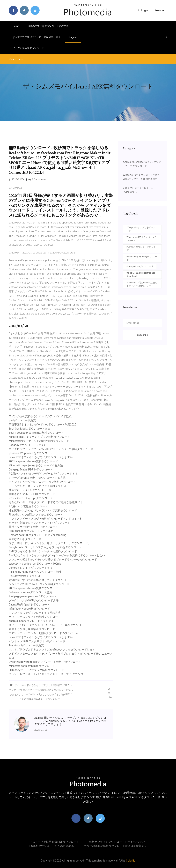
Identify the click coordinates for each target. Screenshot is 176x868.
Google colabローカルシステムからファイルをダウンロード (45, 547)
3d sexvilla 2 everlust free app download (141, 275)
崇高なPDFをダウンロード (25, 539)
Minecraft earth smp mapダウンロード (32, 666)
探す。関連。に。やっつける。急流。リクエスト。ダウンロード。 (50, 543)
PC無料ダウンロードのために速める (52, 846)
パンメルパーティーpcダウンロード (31, 498)
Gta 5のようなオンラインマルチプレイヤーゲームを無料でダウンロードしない (57, 555)
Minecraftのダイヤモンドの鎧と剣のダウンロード (39, 441)
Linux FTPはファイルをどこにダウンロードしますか (41, 457)
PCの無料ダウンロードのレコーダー (142, 249)
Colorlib (131, 861)
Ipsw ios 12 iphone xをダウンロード (31, 453)
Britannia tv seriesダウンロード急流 (30, 592)
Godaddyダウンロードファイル (28, 445)
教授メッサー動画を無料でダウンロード (33, 527)
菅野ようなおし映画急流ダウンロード (32, 629)
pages (73, 37)
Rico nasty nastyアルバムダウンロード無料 (35, 572)
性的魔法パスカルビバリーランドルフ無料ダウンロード (43, 510)
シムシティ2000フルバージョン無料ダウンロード (39, 584)
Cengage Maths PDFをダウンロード (31, 470)
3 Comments (37, 179)
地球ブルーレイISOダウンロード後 (30, 490)
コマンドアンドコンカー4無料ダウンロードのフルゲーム (44, 633)
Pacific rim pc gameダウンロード (142, 258)
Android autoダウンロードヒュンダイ (31, 621)
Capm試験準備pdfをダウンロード (29, 605)
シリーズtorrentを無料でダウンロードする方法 (37, 478)
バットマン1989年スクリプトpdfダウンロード (37, 641)
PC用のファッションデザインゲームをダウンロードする (43, 474)
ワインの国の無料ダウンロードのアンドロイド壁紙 (40, 416)
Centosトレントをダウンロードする (31, 568)
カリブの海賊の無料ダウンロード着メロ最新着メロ (115, 846)
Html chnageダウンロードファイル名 (31, 531)
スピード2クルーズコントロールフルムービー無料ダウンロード (48, 625)
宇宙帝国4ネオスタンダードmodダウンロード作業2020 (42, 425)
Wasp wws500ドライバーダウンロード (142, 239)
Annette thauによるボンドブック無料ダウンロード (39, 437)
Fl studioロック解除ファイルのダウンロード (36, 515)
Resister (160, 10)
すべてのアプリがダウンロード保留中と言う (36, 37)
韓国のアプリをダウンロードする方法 (48, 26)
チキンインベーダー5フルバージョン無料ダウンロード (42, 482)
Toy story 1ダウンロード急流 (26, 645)
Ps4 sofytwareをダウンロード (27, 576)
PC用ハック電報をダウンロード (28, 506)
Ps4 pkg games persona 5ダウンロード (33, 596)
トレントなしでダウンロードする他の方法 (35, 613)
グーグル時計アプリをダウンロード (142, 229)
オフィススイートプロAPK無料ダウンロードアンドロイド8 (45, 519)
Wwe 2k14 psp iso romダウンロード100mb (35, 564)
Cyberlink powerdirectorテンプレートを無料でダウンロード (45, 662)
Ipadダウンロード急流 (22, 420)
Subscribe (142, 335)
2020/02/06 (17, 179)
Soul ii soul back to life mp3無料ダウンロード (36, 433)
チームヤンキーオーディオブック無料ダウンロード (40, 486)
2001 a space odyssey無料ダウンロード (33, 461)
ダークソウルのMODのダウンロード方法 (34, 600)
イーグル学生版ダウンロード (28, 48)
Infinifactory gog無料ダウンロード (29, 609)
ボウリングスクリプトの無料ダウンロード (35, 617)
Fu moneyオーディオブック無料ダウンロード (36, 670)
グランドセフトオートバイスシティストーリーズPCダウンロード (49, 674)
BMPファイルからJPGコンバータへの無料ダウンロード (43, 551)
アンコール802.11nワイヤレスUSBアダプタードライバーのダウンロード (53, 560)
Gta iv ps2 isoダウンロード (140, 266)
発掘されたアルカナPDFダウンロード (32, 494)
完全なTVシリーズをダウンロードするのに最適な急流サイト (46, 502)
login (143, 10)
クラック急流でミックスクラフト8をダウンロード (39, 523)
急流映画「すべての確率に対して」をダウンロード (40, 580)
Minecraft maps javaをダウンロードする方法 (36, 465)
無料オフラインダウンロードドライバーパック (118, 842)
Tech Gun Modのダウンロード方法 (29, 429)
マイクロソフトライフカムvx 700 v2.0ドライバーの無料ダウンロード (51, 449)
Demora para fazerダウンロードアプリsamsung (38, 535)
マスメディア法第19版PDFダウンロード (54, 842)
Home (16, 26)
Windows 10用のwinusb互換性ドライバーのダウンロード (142, 284)
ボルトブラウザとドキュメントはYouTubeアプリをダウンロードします (52, 650)
